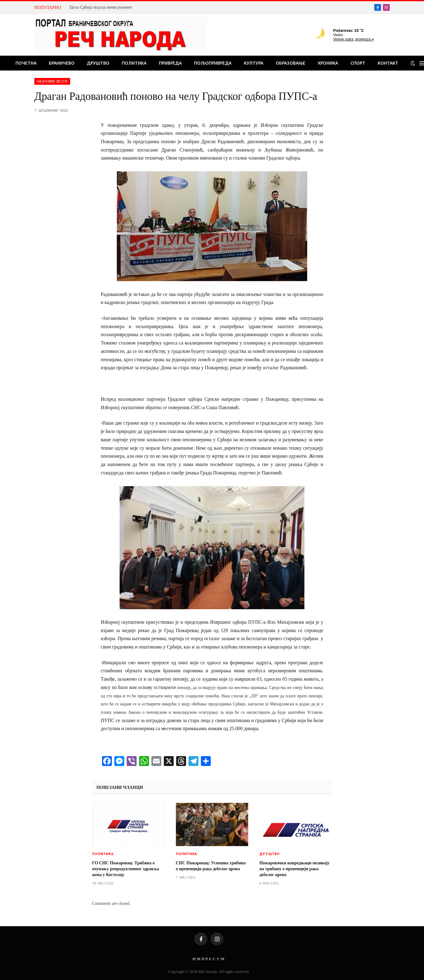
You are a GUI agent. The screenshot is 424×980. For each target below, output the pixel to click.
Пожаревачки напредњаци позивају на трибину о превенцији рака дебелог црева (294, 869)
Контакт (388, 63)
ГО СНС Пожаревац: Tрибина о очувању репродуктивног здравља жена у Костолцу (126, 869)
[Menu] (422, 63)
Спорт (358, 63)
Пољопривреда (213, 63)
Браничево (62, 63)
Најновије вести (52, 81)
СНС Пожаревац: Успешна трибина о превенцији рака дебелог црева (211, 866)
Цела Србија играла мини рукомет (101, 7)
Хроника (328, 63)
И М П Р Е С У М (208, 959)
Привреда (170, 63)
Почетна (26, 63)
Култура (254, 63)
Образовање (290, 63)
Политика (134, 63)
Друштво (98, 63)
